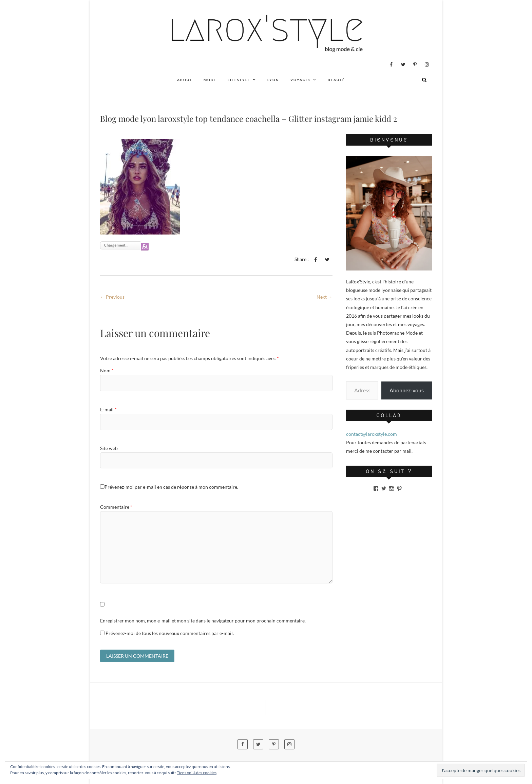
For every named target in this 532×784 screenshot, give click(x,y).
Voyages (301, 80)
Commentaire (116, 507)
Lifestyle (239, 80)
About (185, 80)
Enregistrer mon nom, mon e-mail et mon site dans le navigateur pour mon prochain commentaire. (203, 621)
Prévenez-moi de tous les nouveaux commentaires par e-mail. (170, 633)
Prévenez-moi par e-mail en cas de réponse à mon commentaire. (169, 487)
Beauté (336, 80)
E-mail (108, 409)
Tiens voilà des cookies (197, 773)
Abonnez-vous (407, 390)
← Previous (112, 297)
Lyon (273, 80)
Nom (107, 370)
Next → (325, 297)
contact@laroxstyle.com (372, 434)
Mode (210, 80)
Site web (109, 448)
